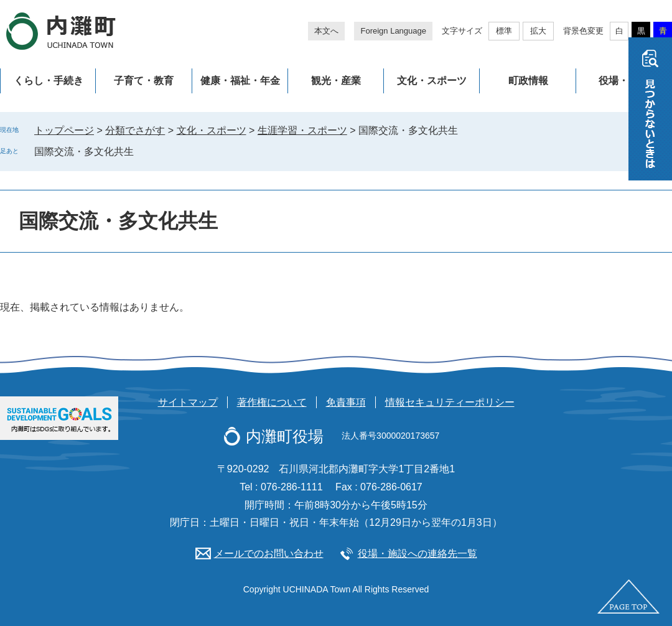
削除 (142, 151)
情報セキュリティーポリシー (450, 402)
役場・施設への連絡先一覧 (418, 554)
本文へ (326, 31)
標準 (504, 31)
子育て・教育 (144, 81)
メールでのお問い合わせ (269, 554)
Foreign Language (393, 31)
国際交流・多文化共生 (84, 152)
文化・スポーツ (432, 81)
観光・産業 (336, 81)
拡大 (538, 31)
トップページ (64, 130)
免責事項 (346, 402)
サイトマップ (188, 402)
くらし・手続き (49, 81)
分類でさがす (135, 130)
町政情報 (528, 81)
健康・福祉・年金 (240, 81)
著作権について (272, 402)
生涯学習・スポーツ (302, 130)
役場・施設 (623, 81)
